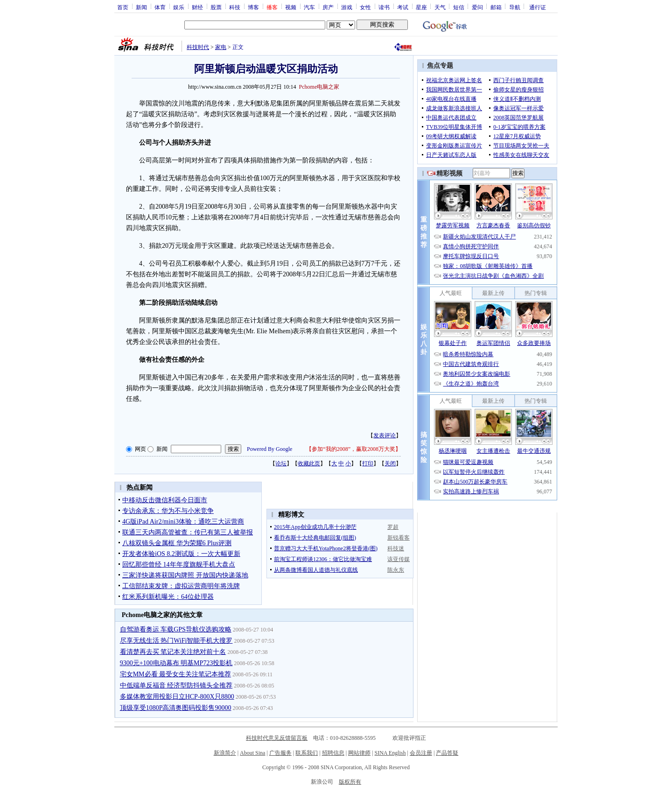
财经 (197, 7)
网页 (140, 449)
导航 (515, 7)
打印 (368, 463)
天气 (440, 7)
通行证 (538, 7)
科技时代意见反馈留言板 (277, 738)
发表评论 (385, 435)
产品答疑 (447, 753)
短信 (459, 7)
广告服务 (280, 753)
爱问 (477, 7)
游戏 (347, 7)
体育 (160, 7)
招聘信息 (333, 753)
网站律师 (359, 753)
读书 (384, 7)
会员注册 (421, 753)
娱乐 (179, 7)
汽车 (309, 7)
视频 (291, 7)
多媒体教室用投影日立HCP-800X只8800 (177, 697)
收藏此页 (309, 463)
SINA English (390, 753)
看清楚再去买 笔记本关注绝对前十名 (173, 652)
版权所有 (350, 782)
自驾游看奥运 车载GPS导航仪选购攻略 (176, 629)
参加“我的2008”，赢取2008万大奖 (353, 449)
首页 (123, 7)
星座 (421, 7)
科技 (235, 7)
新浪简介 (225, 753)
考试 (403, 7)
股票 (216, 7)
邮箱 (496, 7)
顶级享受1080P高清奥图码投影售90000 (176, 708)
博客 (253, 7)
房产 (328, 7)
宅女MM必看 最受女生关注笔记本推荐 (175, 674)
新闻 (141, 7)
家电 (221, 47)
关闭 (390, 463)
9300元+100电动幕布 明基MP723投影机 (176, 663)
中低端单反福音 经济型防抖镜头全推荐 (176, 685)
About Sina (252, 753)
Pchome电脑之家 (319, 87)
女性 (365, 7)
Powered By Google (269, 449)
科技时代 (198, 47)
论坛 (281, 463)
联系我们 (307, 753)
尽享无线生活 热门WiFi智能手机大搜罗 (176, 641)
